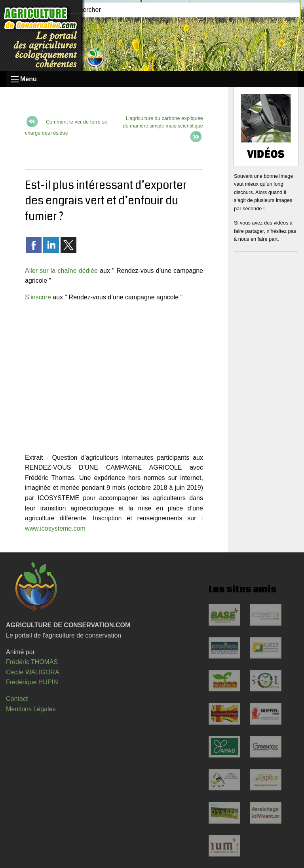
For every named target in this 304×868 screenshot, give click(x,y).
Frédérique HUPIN (32, 682)
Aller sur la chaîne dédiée (61, 271)
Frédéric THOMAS (32, 662)
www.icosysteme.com (55, 528)
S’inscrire (38, 297)
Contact (17, 699)
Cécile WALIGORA (33, 672)
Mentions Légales (31, 709)
